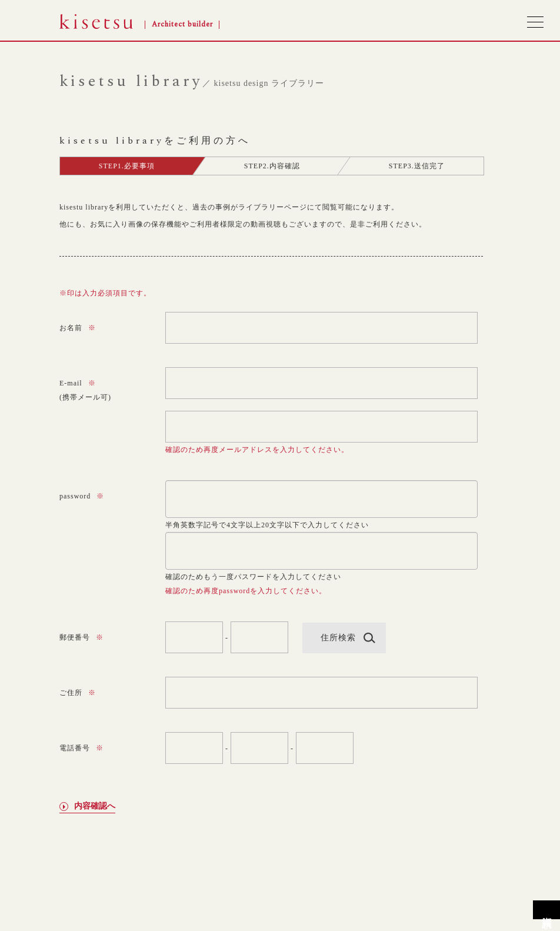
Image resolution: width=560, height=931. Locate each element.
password (82, 496)
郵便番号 (81, 637)
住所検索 (338, 638)
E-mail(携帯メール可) (85, 390)
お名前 (78, 328)
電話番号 (81, 748)
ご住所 (78, 693)
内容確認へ (95, 807)
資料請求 (547, 910)
